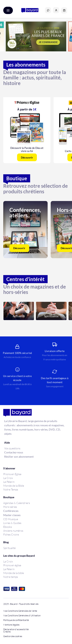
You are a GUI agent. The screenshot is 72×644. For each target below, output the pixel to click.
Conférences (11, 511)
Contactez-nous (14, 452)
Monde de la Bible (14, 486)
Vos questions (12, 448)
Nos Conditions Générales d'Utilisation (22, 616)
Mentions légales (11, 625)
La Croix (8, 478)
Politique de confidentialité (16, 620)
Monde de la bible (14, 573)
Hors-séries (10, 507)
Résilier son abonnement (19, 457)
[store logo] (30, 10)
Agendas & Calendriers (17, 503)
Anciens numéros (13, 531)
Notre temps (11, 577)
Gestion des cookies (13, 636)
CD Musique (11, 519)
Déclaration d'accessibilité (16, 629)
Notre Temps (11, 489)
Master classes (12, 515)
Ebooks (8, 527)
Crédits (7, 632)
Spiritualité (9, 548)
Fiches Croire (11, 534)
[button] (56, 10)
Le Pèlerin (9, 482)
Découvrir (19, 248)
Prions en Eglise (12, 474)
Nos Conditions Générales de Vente (20, 611)
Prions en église (12, 565)
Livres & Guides (12, 523)
